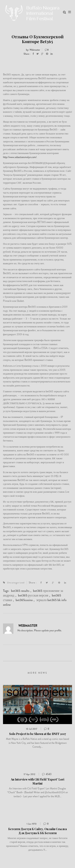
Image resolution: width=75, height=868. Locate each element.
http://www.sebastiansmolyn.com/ (20, 157)
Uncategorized (16, 583)
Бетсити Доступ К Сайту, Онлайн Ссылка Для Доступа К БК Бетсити (37, 831)
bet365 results (20, 591)
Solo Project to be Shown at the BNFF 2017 (38, 734)
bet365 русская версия (33, 595)
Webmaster (28, 626)
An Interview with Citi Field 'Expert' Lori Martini (37, 781)
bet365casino (24, 600)
